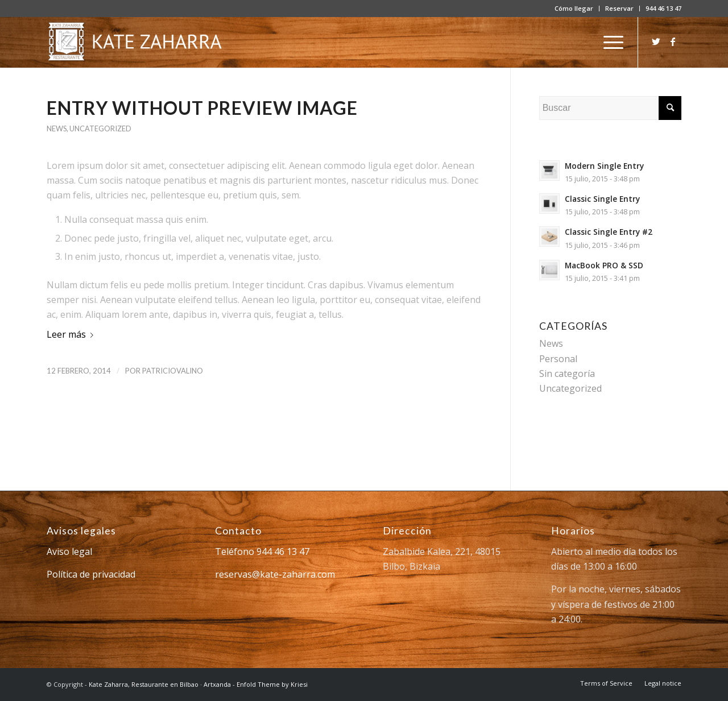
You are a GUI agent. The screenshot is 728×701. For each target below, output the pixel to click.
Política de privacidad (91, 574)
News (57, 128)
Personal (558, 359)
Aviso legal (69, 551)
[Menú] (610, 42)
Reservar (619, 8)
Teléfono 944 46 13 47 (262, 551)
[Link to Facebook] (673, 42)
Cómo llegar (574, 8)
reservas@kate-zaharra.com (275, 574)
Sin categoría (567, 374)
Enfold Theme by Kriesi (272, 684)
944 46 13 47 (663, 8)
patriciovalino (173, 371)
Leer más (72, 334)
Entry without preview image (202, 108)
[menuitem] (574, 9)
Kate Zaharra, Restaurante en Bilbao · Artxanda (160, 684)
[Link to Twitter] (656, 42)
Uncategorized (100, 128)
